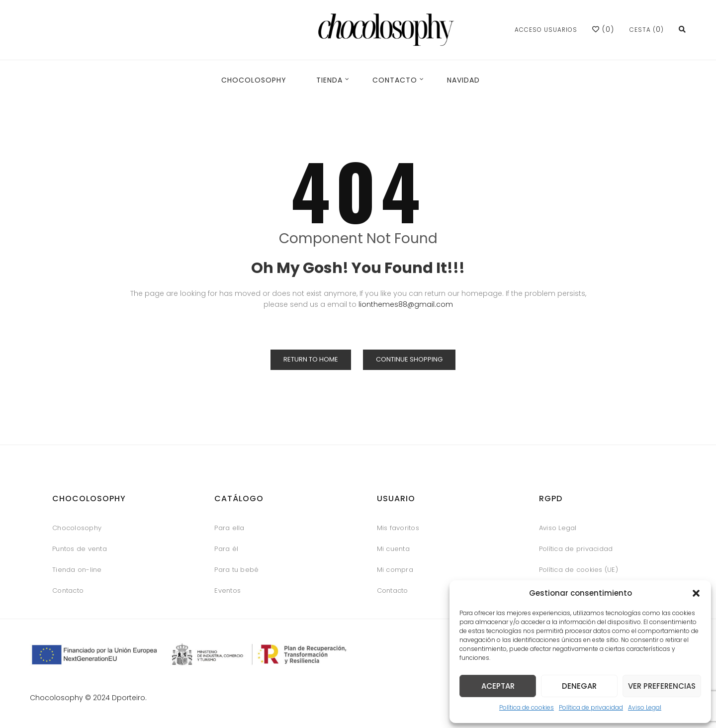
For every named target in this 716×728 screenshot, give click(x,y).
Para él (226, 549)
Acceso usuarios (546, 30)
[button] (696, 593)
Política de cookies (527, 707)
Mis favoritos (398, 528)
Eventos (227, 591)
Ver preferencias (662, 686)
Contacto (68, 591)
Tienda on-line (77, 570)
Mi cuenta (393, 549)
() (603, 29)
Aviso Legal (645, 707)
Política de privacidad (591, 707)
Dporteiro (129, 698)
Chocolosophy (77, 528)
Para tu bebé (236, 570)
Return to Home (311, 359)
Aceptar (498, 686)
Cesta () (647, 30)
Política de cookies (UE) (579, 570)
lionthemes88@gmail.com (406, 304)
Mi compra (395, 570)
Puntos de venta (80, 549)
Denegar (579, 686)
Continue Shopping (409, 359)
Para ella (229, 528)
